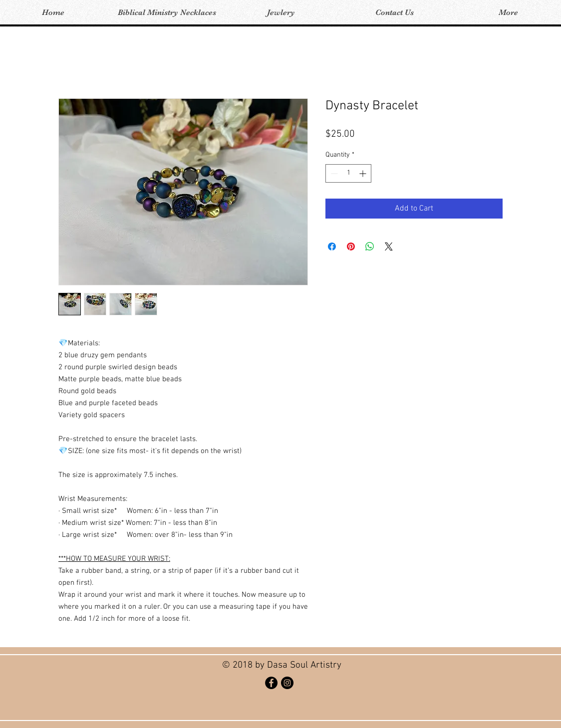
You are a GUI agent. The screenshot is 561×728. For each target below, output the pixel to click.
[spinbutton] (348, 173)
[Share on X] (389, 246)
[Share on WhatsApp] (370, 246)
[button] (167, 13)
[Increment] (364, 173)
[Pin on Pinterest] (351, 246)
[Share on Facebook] (332, 246)
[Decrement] (333, 173)
